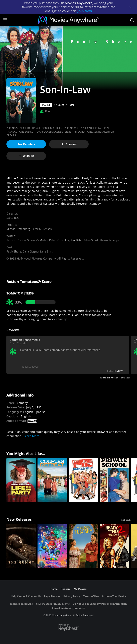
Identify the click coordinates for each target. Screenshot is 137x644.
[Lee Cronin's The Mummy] (21, 546)
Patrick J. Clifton (16, 240)
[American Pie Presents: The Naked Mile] (83, 480)
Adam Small (91, 240)
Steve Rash (13, 218)
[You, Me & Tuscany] (83, 546)
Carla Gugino (31, 251)
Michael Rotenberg (18, 229)
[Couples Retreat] (52, 480)
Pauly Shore (14, 251)
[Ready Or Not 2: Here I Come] (114, 546)
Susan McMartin (37, 240)
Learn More (31, 436)
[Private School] (114, 480)
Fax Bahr (76, 240)
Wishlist (26, 156)
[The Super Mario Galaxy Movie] (52, 546)
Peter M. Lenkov (42, 229)
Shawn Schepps (109, 240)
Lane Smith (47, 251)
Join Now (85, 11)
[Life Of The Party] (21, 480)
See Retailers (26, 144)
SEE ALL (126, 520)
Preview (69, 144)
